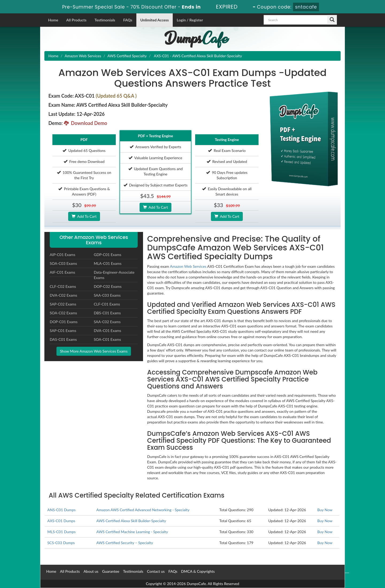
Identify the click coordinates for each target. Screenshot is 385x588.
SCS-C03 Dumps (61, 543)
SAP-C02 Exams (63, 304)
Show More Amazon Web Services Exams (94, 351)
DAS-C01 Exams (63, 339)
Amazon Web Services (83, 56)
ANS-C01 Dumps (61, 510)
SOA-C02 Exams (63, 313)
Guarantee (111, 571)
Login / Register (190, 20)
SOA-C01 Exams (107, 339)
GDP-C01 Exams (108, 255)
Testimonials (105, 20)
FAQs (128, 20)
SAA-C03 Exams (107, 295)
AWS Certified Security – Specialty (125, 543)
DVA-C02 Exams (63, 295)
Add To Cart (84, 216)
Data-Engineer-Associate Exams (114, 275)
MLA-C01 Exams (108, 263)
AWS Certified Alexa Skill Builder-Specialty (131, 521)
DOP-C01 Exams (64, 322)
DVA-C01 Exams (108, 331)
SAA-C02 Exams (107, 322)
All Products (76, 20)
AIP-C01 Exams (62, 255)
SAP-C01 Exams (63, 331)
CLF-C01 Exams (107, 304)
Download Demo (86, 123)
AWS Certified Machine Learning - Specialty (132, 532)
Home (53, 20)
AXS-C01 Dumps (61, 521)
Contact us (156, 571)
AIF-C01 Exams (62, 272)
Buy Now (325, 510)
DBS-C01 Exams (107, 313)
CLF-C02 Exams (63, 286)
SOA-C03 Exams (63, 263)
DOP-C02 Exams (108, 286)
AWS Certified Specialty (127, 56)
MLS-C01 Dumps (61, 532)
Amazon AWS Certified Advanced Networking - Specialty (143, 510)
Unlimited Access (155, 20)
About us (91, 571)
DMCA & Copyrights (198, 571)
